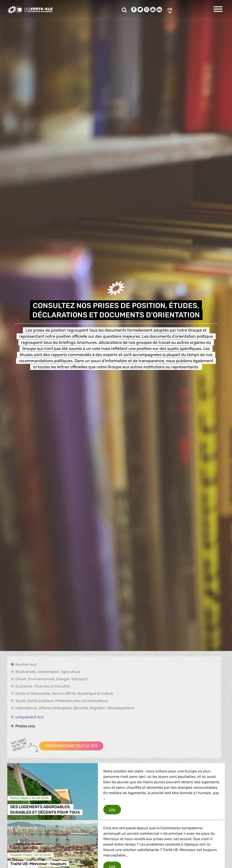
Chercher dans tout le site (71, 746)
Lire (115, 809)
